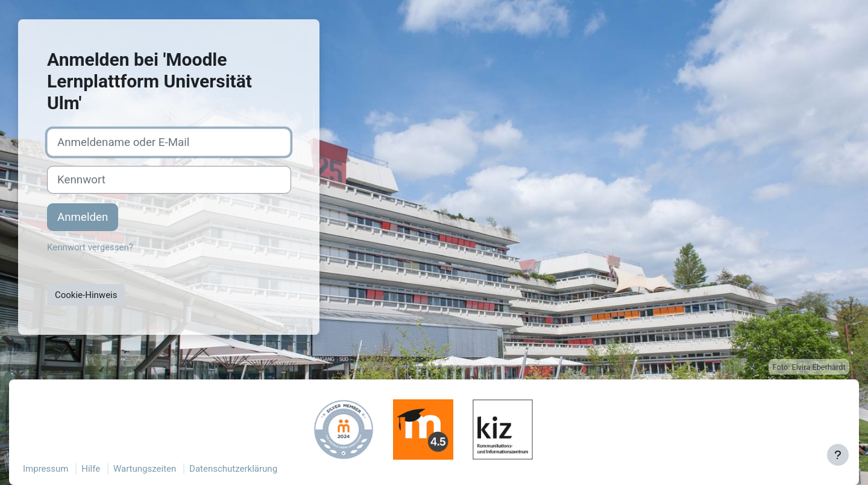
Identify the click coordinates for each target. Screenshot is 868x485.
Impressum (46, 469)
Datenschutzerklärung (233, 469)
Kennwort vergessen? (90, 247)
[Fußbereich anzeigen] (838, 455)
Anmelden (83, 217)
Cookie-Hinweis (86, 295)
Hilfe (91, 469)
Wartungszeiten (145, 469)
